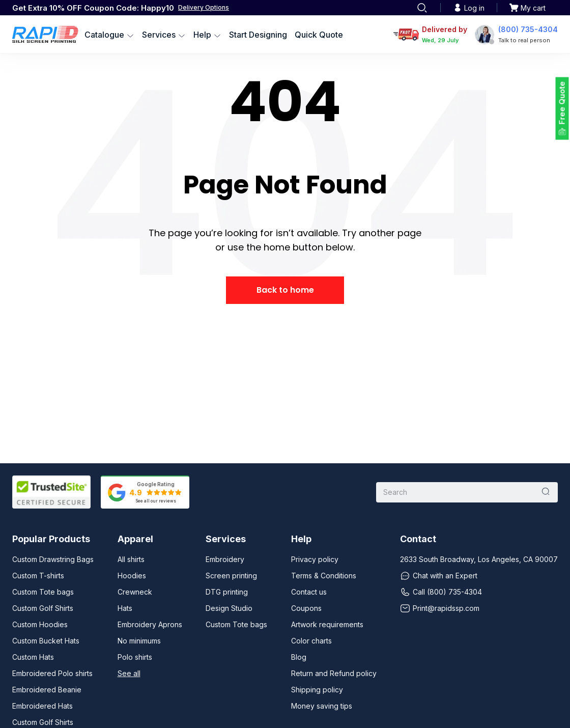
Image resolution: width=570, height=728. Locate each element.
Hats (125, 608)
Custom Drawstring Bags (53, 559)
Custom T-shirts (38, 576)
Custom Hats (33, 657)
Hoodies (132, 576)
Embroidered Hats (42, 706)
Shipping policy (317, 690)
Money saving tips (322, 706)
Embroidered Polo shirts (52, 673)
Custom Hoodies (40, 624)
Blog (299, 657)
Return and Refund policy (334, 673)
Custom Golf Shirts (43, 608)
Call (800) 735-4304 (441, 592)
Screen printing (231, 576)
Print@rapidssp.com (440, 608)
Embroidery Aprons (150, 624)
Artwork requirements (327, 624)
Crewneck (135, 592)
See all (129, 673)
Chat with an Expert (439, 576)
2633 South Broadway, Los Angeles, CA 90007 (479, 559)
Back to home (285, 290)
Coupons (306, 608)
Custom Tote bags (43, 592)
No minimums (139, 641)
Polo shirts (135, 657)
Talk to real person (524, 40)
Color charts (311, 641)
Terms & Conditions (324, 576)
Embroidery (225, 559)
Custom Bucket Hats (46, 641)
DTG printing (227, 592)
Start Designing (258, 35)
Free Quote (562, 103)
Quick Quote (319, 35)
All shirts (131, 559)
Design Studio (229, 608)
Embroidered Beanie (47, 690)
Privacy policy (315, 559)
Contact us (309, 592)
